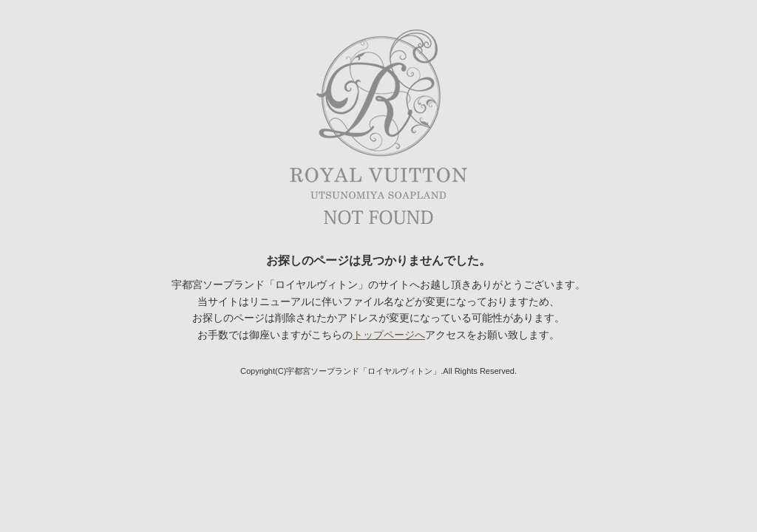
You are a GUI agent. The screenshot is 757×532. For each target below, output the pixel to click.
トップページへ (389, 335)
